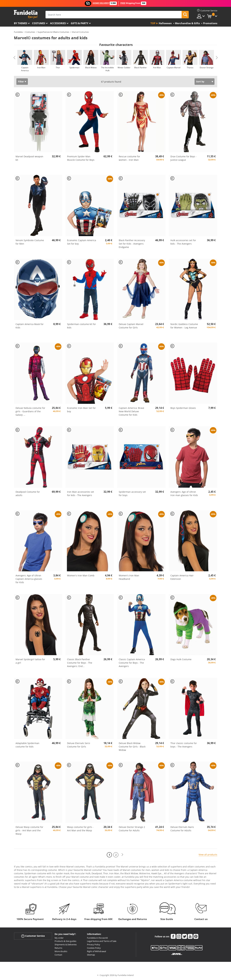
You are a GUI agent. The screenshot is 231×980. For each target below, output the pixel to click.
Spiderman (74, 68)
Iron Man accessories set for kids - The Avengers (81, 493)
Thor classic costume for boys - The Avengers (184, 745)
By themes (20, 23)
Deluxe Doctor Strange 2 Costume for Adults (132, 829)
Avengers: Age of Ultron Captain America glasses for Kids (29, 579)
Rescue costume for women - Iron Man (129, 158)
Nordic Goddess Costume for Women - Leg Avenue (184, 326)
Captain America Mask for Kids (30, 326)
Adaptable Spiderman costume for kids (27, 745)
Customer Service (33, 936)
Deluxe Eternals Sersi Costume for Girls (79, 745)
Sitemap (91, 955)
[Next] (122, 855)
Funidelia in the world (97, 938)
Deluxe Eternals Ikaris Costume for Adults (182, 829)
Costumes (39, 23)
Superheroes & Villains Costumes (53, 32)
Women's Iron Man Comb (81, 575)
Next (217, 58)
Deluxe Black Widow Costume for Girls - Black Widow (132, 747)
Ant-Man (157, 68)
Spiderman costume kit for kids (81, 326)
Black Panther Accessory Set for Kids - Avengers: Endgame (132, 244)
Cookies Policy (94, 948)
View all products (208, 855)
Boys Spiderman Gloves (183, 408)
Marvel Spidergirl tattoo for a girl (30, 661)
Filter (21, 81)
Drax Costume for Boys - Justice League (183, 158)
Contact (58, 955)
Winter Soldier (124, 68)
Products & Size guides (65, 941)
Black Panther (140, 68)
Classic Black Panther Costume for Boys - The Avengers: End (80, 663)
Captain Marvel (173, 68)
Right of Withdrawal (96, 951)
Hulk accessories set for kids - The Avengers (183, 242)
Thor (58, 68)
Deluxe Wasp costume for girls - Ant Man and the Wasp (29, 830)
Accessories (58, 23)
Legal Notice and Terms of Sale (102, 941)
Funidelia (18, 32)
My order (59, 938)
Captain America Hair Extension (182, 577)
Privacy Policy (94, 944)
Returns (58, 948)
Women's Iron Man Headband (129, 577)
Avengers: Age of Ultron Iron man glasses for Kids (184, 493)
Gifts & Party (79, 23)
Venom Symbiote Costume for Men (30, 242)
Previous (14, 58)
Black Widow (91, 68)
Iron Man (41, 68)
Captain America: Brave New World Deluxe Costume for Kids (131, 411)
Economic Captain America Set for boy (82, 242)
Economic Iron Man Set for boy (81, 410)
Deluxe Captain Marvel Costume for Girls (131, 326)
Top (153, 23)
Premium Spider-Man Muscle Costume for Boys (81, 158)
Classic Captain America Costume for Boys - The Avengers (132, 663)
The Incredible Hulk (107, 69)
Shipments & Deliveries (66, 944)
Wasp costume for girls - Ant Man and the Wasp (80, 829)
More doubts (61, 951)
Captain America (25, 69)
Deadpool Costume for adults (28, 493)
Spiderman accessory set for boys (132, 493)
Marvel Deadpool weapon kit (29, 158)
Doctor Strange (206, 68)
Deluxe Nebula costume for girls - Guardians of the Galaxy (30, 411)
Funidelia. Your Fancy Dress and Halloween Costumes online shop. (26, 14)
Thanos (190, 68)
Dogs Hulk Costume (181, 659)
